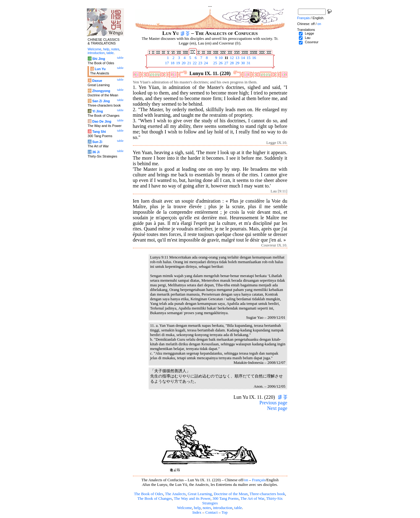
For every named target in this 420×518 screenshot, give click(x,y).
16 (254, 58)
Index (197, 512)
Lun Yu (100, 69)
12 (231, 58)
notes (207, 508)
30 (243, 63)
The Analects (175, 494)
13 (237, 58)
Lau (308, 38)
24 (206, 63)
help (197, 508)
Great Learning (200, 494)
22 (194, 63)
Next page (277, 408)
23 (200, 63)
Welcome (185, 508)
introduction (223, 508)
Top (225, 512)
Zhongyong (101, 91)
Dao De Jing (102, 121)
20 (183, 63)
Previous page (273, 403)
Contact (211, 512)
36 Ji (96, 152)
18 (172, 63)
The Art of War (252, 499)
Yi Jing (98, 111)
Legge (309, 33)
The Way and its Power (192, 499)
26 (220, 63)
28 (231, 63)
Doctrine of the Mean (231, 494)
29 (237, 63)
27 (226, 63)
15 (248, 58)
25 (215, 63)
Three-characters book (267, 494)
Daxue (97, 81)
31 (248, 63)
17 (167, 63)
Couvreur (312, 42)
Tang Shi (99, 132)
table (238, 508)
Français (259, 480)
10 (220, 58)
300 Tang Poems (225, 499)
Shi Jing (98, 59)
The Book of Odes (148, 494)
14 (243, 58)
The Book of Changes (155, 499)
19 (178, 63)
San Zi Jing (101, 101)
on (246, 480)
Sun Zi (97, 142)
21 (189, 63)
